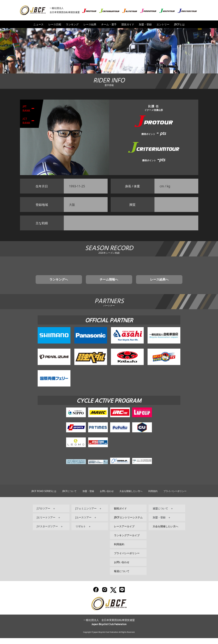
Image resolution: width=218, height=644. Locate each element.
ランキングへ (74, 284)
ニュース (38, 24)
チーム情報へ (109, 284)
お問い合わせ (107, 497)
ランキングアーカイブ (127, 541)
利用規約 (153, 497)
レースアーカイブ (124, 532)
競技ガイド (128, 24)
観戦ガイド (120, 514)
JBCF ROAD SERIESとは (44, 497)
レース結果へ (144, 284)
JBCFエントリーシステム (128, 523)
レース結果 (90, 24)
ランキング (72, 24)
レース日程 (55, 24)
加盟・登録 (145, 24)
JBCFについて (69, 497)
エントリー (163, 24)
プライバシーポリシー (175, 497)
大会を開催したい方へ (131, 497)
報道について (122, 577)
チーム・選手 (109, 24)
